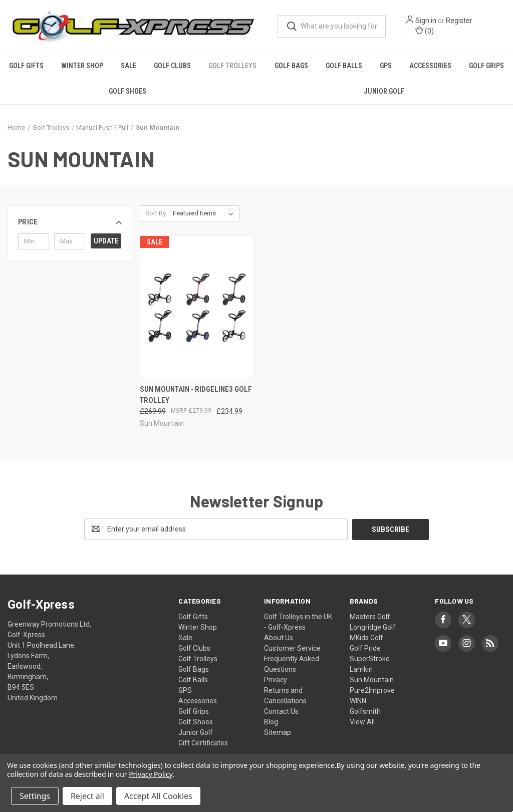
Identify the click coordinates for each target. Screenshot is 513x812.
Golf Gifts (26, 66)
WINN (358, 700)
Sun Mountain (372, 679)
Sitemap (278, 732)
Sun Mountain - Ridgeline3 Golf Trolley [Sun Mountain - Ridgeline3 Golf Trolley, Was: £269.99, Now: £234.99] (196, 395)
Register (459, 21)
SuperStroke (370, 658)
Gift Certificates (203, 742)
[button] (70, 222)
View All (362, 721)
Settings (35, 796)
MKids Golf (366, 637)
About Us (279, 637)
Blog (271, 721)
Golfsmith (365, 711)
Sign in (426, 21)
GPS (386, 66)
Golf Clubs (172, 66)
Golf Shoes (127, 91)
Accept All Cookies (158, 796)
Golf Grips (194, 711)
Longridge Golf (373, 627)
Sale (129, 66)
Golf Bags (291, 66)
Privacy (276, 679)
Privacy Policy (151, 774)
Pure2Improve (372, 690)
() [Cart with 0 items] (425, 31)
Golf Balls (344, 66)
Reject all (87, 796)
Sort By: (156, 213)
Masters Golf (370, 616)
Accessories (430, 66)
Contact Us (281, 711)
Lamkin (361, 669)
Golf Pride (365, 648)
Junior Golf (384, 91)
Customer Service (292, 648)
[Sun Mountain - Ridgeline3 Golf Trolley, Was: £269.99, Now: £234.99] (197, 307)
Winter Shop (82, 66)
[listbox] (205, 213)
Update (106, 241)
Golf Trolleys (232, 66)
